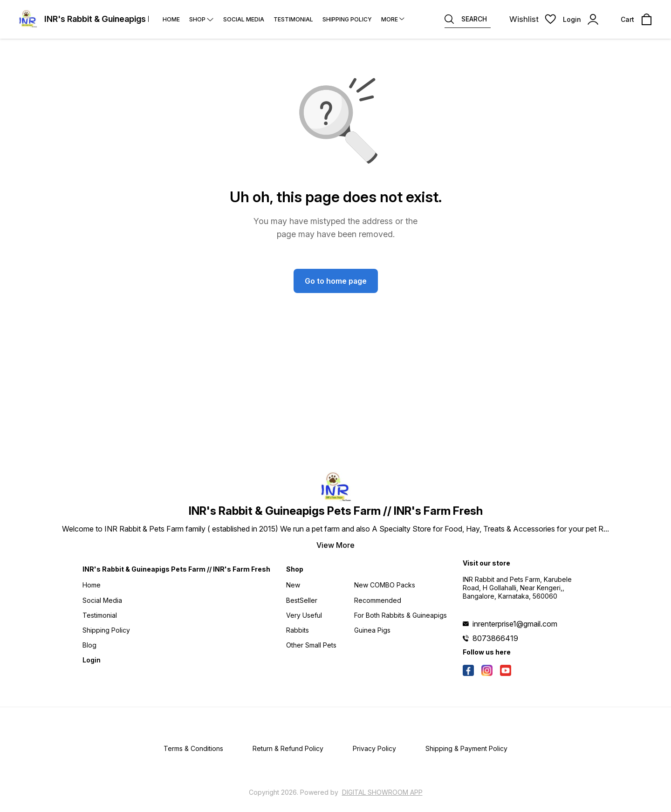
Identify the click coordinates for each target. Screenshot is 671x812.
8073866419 (495, 638)
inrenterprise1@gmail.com (515, 624)
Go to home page (336, 281)
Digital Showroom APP (382, 792)
